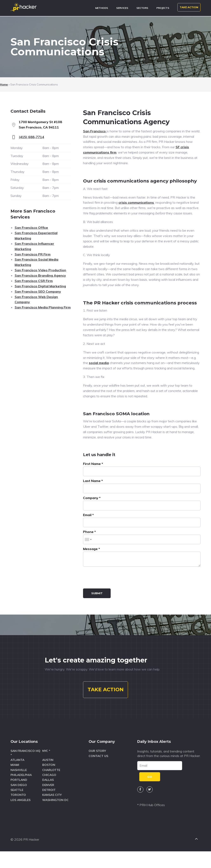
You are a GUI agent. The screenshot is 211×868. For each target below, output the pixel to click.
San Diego (19, 800)
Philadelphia (21, 790)
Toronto (18, 810)
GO (150, 792)
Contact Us (98, 771)
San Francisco (95, 131)
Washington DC (55, 815)
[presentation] (114, 579)
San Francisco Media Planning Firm (43, 307)
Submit (97, 594)
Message (91, 550)
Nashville (19, 785)
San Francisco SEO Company (38, 291)
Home (4, 84)
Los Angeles (21, 815)
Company (92, 499)
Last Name (93, 482)
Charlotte (51, 785)
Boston (49, 780)
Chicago (49, 790)
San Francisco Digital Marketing (40, 286)
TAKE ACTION (189, 7)
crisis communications (136, 202)
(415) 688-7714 (31, 137)
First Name (93, 465)
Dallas (48, 795)
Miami (15, 780)
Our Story (97, 766)
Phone (89, 533)
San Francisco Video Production (40, 270)
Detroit (49, 805)
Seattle (17, 805)
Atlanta (17, 775)
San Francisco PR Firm (33, 254)
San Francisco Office (31, 228)
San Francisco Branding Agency (40, 275)
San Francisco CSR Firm (34, 281)
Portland (19, 795)
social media (99, 363)
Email (88, 515)
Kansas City (52, 810)
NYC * (46, 766)
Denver (48, 800)
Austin (48, 775)
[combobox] (88, 540)
